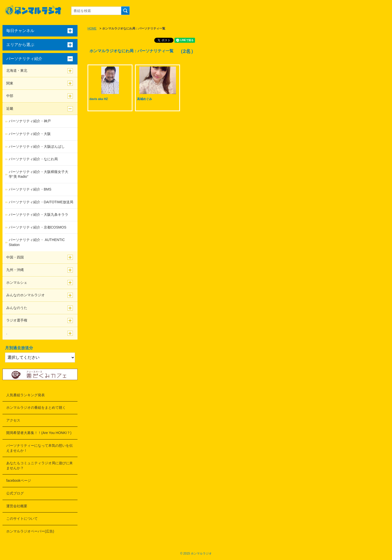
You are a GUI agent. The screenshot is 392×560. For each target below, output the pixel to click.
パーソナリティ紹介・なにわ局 (33, 159)
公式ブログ (15, 493)
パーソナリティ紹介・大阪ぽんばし (37, 146)
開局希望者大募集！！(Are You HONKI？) (39, 433)
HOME (92, 28)
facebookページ (19, 480)
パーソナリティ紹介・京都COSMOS (37, 227)
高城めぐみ (144, 99)
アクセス (13, 420)
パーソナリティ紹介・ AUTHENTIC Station (37, 242)
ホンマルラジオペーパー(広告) (30, 531)
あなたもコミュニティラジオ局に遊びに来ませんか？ (39, 465)
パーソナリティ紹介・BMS (30, 189)
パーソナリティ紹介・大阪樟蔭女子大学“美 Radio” (38, 174)
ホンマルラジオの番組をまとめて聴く (36, 407)
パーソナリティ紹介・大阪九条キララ (38, 214)
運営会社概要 (17, 506)
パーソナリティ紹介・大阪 (30, 134)
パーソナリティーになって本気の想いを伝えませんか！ (39, 448)
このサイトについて (22, 518)
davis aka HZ (99, 99)
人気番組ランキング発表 (25, 395)
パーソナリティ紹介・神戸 (30, 121)
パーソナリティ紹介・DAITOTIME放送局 (41, 202)
